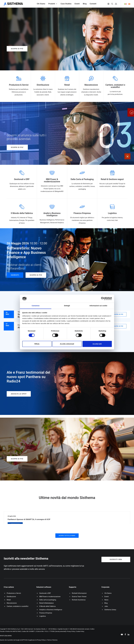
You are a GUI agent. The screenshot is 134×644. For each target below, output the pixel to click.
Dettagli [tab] (67, 306)
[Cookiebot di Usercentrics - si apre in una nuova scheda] (103, 299)
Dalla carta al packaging (48, 600)
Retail (9, 600)
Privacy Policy (71, 631)
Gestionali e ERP (45, 593)
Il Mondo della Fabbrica (48, 606)
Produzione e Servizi (14, 593)
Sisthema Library (110, 610)
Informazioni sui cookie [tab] (98, 306)
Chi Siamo (41, 4)
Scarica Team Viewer (79, 597)
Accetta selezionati (67, 344)
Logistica (43, 616)
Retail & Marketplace (47, 603)
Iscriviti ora (116, 559)
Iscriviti (15, 275)
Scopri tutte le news (67, 536)
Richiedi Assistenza (79, 600)
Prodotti (53, 4)
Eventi (77, 4)
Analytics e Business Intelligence (51, 610)
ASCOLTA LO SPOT (19, 394)
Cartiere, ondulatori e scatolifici (18, 606)
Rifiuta (37, 344)
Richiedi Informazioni (79, 593)
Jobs (106, 606)
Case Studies (66, 4)
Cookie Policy (80, 631)
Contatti (93, 4)
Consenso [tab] (36, 306)
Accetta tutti (97, 344)
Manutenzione (12, 603)
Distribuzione (11, 597)
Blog (85, 4)
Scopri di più (17, 49)
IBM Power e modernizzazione (50, 597)
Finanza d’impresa (46, 613)
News (106, 600)
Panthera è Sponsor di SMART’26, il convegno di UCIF (29, 519)
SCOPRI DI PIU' (17, 147)
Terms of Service (52, 640)
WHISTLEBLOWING (6, 636)
